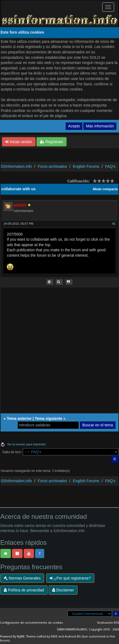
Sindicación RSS (108, 623)
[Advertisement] (59, 352)
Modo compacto (105, 189)
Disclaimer (63, 590)
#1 (114, 224)
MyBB (21, 637)
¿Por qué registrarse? (70, 578)
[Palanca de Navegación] (108, 7)
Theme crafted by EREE (42, 637)
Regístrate (51, 142)
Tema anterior (19, 418)
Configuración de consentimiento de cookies (32, 623)
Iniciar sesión (19, 142)
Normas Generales (22, 578)
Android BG (73, 637)
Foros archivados (52, 166)
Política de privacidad (24, 590)
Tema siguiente (48, 418)
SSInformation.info (16, 166)
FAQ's (110, 166)
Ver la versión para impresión (26, 444)
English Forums (86, 166)
